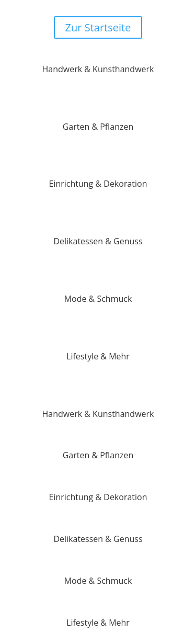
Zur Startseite (98, 27)
